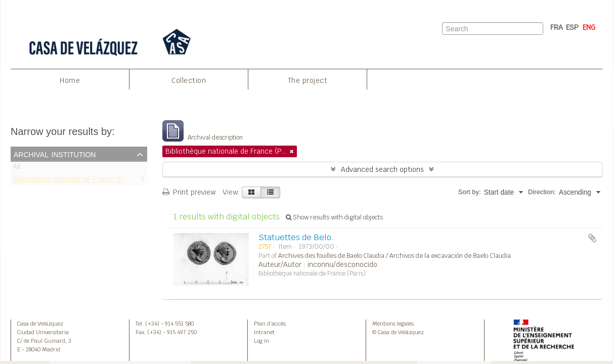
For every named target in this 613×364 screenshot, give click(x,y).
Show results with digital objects (334, 217)
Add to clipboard (592, 238)
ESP (572, 27)
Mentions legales (393, 324)
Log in (261, 341)
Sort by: (470, 192)
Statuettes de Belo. (296, 237)
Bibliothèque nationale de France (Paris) (75, 181)
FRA (557, 27)
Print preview (189, 192)
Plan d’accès (270, 324)
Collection (189, 80)
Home (70, 80)
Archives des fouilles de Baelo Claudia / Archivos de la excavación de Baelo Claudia (395, 256)
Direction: (542, 192)
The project (308, 80)
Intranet (264, 332)
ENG (589, 27)
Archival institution (55, 154)
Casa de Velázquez (40, 324)
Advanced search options (382, 169)
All (16, 169)
